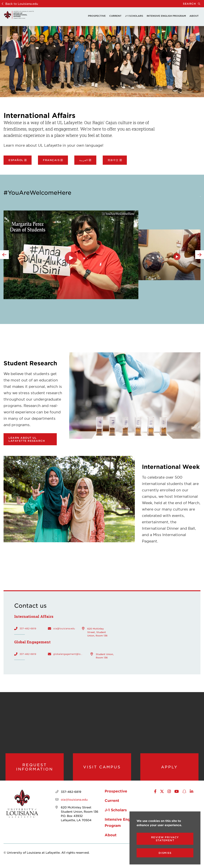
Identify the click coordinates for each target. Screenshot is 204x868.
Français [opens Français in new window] (51, 160)
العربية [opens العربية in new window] (84, 160)
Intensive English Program (166, 16)
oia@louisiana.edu (64, 628)
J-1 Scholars (134, 16)
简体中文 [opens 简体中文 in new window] (113, 160)
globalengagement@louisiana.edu (68, 654)
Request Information (35, 769)
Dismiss (165, 853)
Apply (169, 769)
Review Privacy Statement (165, 839)
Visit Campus (102, 769)
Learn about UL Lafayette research (27, 439)
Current (115, 16)
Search (193, 4)
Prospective (97, 16)
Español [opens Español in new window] (16, 160)
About (194, 16)
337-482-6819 (28, 628)
